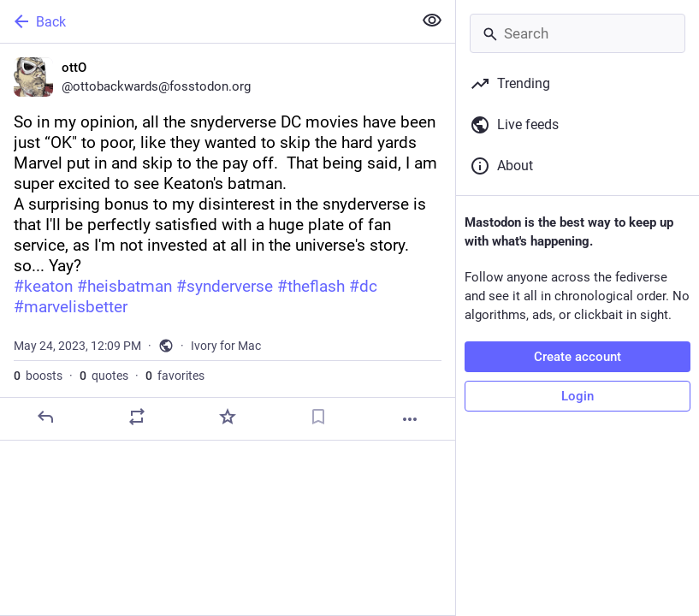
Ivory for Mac (226, 346)
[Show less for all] (432, 21)
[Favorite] (228, 417)
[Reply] (45, 417)
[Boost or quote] (137, 417)
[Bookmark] (318, 417)
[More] (410, 419)
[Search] (578, 33)
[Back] (204, 21)
